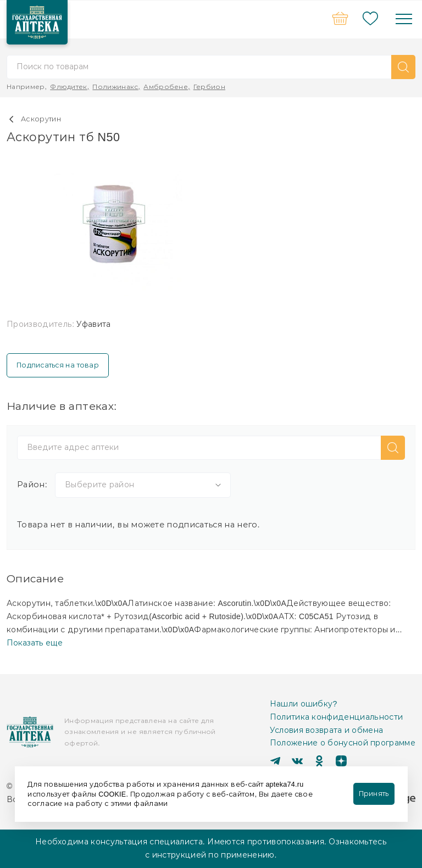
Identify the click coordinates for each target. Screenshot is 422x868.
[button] (403, 67)
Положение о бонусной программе (343, 743)
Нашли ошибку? (304, 704)
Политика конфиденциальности (337, 717)
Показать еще (35, 643)
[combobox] (143, 485)
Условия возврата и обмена (327, 730)
